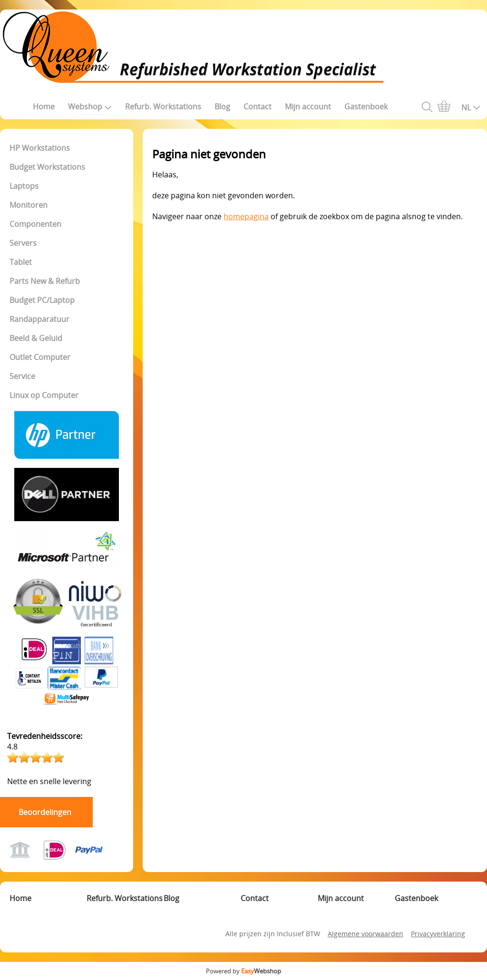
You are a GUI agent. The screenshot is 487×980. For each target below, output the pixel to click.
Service (22, 376)
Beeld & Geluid (36, 338)
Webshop (90, 107)
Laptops (24, 186)
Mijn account (308, 107)
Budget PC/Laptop (42, 300)
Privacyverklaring (438, 934)
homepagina (246, 216)
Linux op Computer (44, 395)
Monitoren (29, 205)
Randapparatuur (39, 319)
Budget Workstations (47, 167)
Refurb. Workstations (163, 107)
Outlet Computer (40, 357)
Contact (258, 107)
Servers (23, 243)
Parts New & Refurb (45, 281)
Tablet (21, 262)
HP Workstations (40, 148)
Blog (222, 107)
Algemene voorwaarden (365, 934)
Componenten (35, 224)
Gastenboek (366, 107)
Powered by (243, 971)
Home (44, 107)
